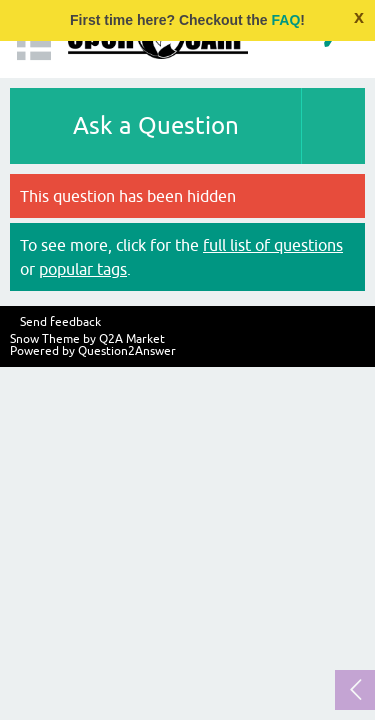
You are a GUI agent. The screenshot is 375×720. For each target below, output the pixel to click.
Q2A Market (132, 339)
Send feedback (60, 322)
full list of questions (273, 245)
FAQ (286, 20)
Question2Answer (127, 351)
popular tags (83, 269)
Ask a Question (156, 125)
